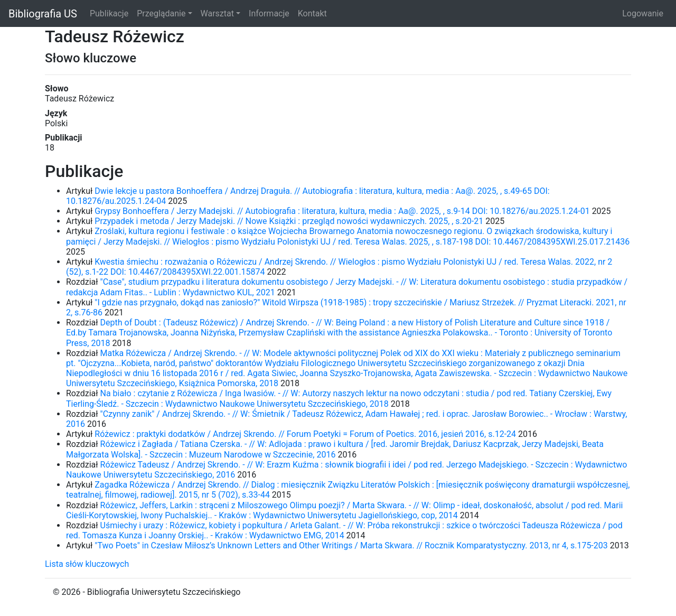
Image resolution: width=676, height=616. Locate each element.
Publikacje (109, 13)
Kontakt (312, 13)
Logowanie (643, 13)
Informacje (269, 13)
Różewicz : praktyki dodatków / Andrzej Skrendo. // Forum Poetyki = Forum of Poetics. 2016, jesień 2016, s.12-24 (305, 434)
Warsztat (217, 13)
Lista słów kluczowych (87, 564)
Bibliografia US (43, 14)
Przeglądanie (161, 13)
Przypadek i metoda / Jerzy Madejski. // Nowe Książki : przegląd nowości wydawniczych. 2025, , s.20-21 (289, 221)
